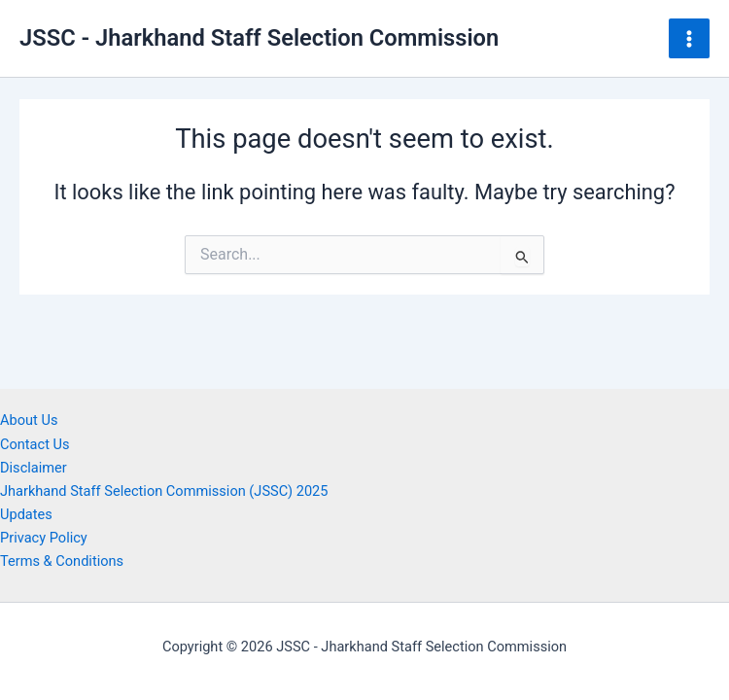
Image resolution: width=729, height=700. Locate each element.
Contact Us (35, 444)
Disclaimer (34, 468)
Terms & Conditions (62, 561)
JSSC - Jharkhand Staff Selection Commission (259, 38)
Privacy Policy (44, 538)
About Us (29, 420)
